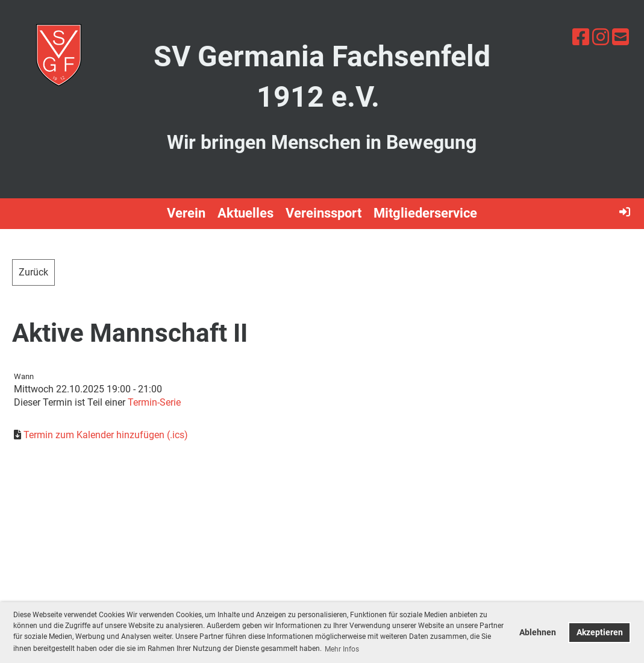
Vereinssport (324, 213)
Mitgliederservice (425, 213)
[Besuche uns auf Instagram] (601, 37)
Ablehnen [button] (538, 633)
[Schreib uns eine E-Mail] (621, 37)
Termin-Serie (154, 402)
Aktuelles (245, 213)
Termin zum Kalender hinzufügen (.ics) (106, 435)
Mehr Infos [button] (342, 649)
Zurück (33, 272)
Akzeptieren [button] (600, 633)
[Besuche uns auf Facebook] (581, 37)
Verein (186, 213)
